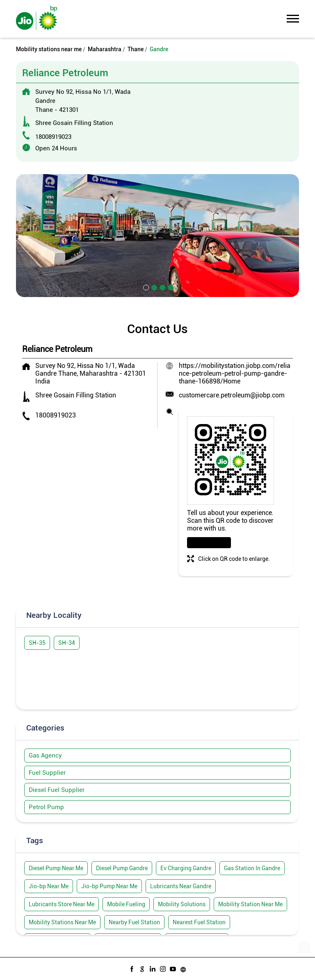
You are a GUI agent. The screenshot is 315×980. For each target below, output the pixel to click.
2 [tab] (153, 287)
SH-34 (67, 643)
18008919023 (53, 137)
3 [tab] (162, 287)
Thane (136, 49)
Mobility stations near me (49, 49)
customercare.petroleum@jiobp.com (232, 395)
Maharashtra (105, 49)
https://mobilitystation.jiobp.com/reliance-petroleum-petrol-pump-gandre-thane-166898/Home (235, 373)
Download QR (209, 543)
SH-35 (37, 643)
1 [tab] (145, 287)
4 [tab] (170, 287)
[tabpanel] (157, 236)
